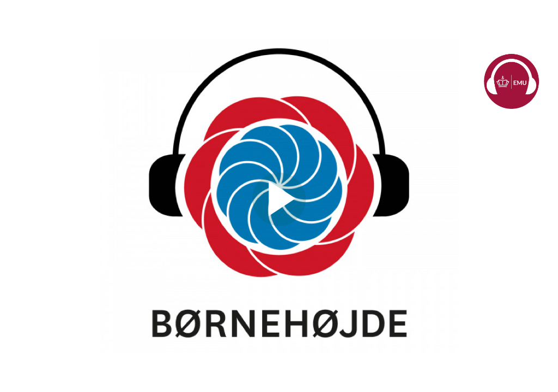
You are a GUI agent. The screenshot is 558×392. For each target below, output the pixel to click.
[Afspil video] (279, 223)
